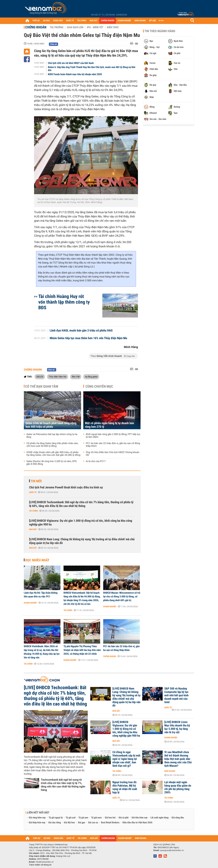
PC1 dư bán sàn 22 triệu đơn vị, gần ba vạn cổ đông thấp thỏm (113, 445)
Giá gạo (81, 823)
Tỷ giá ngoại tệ (56, 818)
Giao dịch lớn (75, 27)
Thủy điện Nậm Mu (58, 377)
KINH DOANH (140, 21)
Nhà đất (33, 529)
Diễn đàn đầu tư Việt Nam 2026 (137, 823)
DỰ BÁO (46, 21)
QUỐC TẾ (70, 21)
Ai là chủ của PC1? (96, 461)
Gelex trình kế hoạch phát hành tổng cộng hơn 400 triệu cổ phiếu (51, 425)
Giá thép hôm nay (37, 823)
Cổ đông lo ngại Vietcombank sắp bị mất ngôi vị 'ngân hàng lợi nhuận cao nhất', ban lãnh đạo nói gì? (126, 759)
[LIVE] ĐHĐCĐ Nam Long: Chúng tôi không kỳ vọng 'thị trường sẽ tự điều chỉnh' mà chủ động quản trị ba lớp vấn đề (82, 541)
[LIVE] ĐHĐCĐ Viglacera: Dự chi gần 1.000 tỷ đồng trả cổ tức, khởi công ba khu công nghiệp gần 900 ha (81, 523)
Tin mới (36, 481)
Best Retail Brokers (110, 823)
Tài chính (33, 511)
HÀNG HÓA (58, 21)
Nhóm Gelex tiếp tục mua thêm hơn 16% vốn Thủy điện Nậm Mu (88, 338)
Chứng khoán (36, 27)
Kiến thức (113, 27)
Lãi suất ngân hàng (159, 818)
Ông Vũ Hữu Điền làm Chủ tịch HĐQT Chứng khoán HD (113, 454)
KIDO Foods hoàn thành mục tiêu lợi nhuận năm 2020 (75, 74)
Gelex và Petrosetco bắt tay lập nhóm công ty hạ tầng (52, 436)
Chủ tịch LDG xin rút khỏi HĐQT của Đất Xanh (71, 63)
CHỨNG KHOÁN (108, 21)
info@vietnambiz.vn (45, 862)
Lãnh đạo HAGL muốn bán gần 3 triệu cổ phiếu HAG (81, 331)
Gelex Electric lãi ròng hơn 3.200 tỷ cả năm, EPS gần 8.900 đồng (52, 463)
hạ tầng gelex (91, 377)
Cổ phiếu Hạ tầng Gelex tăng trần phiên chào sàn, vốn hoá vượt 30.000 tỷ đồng (52, 445)
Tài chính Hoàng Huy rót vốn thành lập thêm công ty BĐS (64, 302)
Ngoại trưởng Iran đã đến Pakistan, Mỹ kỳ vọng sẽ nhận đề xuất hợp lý (125, 787)
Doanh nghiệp (30, 603)
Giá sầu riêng (55, 823)
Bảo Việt (76, 377)
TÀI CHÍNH (82, 21)
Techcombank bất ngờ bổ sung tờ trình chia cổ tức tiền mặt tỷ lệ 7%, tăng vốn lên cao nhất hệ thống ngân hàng (63, 785)
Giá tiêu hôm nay (140, 818)
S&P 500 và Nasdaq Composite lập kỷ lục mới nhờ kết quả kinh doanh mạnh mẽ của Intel (176, 695)
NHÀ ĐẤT (94, 21)
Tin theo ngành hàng (160, 31)
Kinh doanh (170, 771)
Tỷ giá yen (83, 818)
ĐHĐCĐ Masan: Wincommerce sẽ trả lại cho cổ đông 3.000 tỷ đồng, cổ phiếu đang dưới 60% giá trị (122, 597)
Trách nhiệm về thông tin (40, 865)
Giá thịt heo (69, 823)
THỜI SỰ (36, 21)
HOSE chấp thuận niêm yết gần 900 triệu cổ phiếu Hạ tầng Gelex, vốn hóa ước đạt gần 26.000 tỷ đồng (53, 454)
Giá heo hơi (110, 818)
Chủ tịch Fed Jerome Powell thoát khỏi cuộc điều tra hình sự (66, 487)
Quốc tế (33, 492)
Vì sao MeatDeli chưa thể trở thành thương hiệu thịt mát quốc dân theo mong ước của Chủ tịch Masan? (178, 759)
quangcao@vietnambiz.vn (172, 850)
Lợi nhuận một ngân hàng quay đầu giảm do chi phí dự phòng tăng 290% (178, 787)
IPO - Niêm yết (95, 27)
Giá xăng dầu (178, 818)
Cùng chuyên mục (99, 386)
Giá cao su (93, 823)
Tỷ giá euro (96, 818)
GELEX (40, 377)
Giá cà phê (123, 818)
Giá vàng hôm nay (37, 818)
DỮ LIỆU (153, 21)
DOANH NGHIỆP (124, 21)
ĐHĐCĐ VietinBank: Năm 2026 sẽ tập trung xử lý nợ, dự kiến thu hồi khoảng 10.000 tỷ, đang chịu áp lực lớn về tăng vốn (42, 652)
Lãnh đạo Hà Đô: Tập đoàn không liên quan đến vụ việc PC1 (41, 595)
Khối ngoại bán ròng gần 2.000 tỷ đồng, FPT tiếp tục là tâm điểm (113, 436)
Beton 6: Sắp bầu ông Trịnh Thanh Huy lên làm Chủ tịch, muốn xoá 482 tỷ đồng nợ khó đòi (92, 69)
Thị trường (57, 27)
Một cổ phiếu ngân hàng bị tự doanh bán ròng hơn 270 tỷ (110, 425)
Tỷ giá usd (71, 818)
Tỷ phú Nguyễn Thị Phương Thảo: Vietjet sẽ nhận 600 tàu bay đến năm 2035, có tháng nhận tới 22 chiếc (82, 650)
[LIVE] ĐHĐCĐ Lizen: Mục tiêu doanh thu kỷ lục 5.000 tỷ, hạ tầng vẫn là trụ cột (177, 727)
